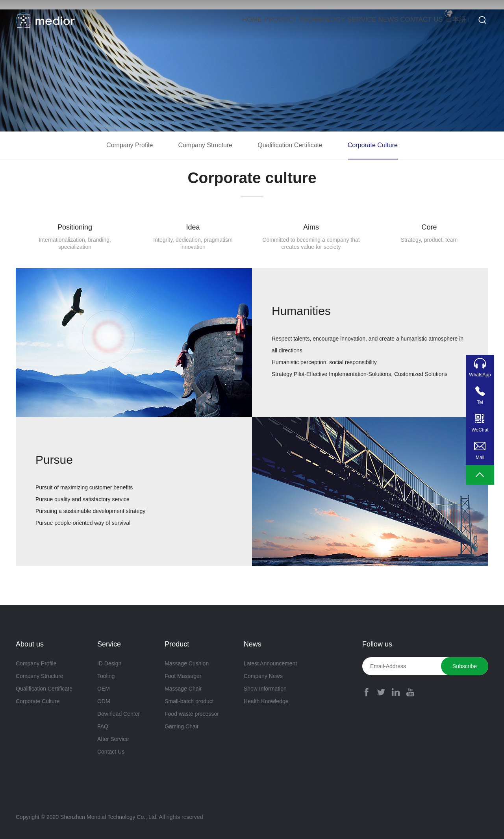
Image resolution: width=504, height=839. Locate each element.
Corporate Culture (373, 145)
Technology (253, 20)
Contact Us (394, 20)
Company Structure (205, 145)
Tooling (106, 676)
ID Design (109, 663)
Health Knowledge (266, 701)
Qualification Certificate (290, 145)
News (347, 20)
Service (306, 20)
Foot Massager (183, 676)
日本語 (448, 20)
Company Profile (130, 145)
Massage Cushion (187, 663)
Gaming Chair (182, 726)
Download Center (119, 714)
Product (198, 20)
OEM (104, 689)
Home (156, 20)
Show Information (265, 689)
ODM (104, 701)
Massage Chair (183, 689)
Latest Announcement (270, 663)
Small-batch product (189, 701)
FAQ (103, 726)
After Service (113, 739)
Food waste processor (192, 714)
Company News (263, 676)
